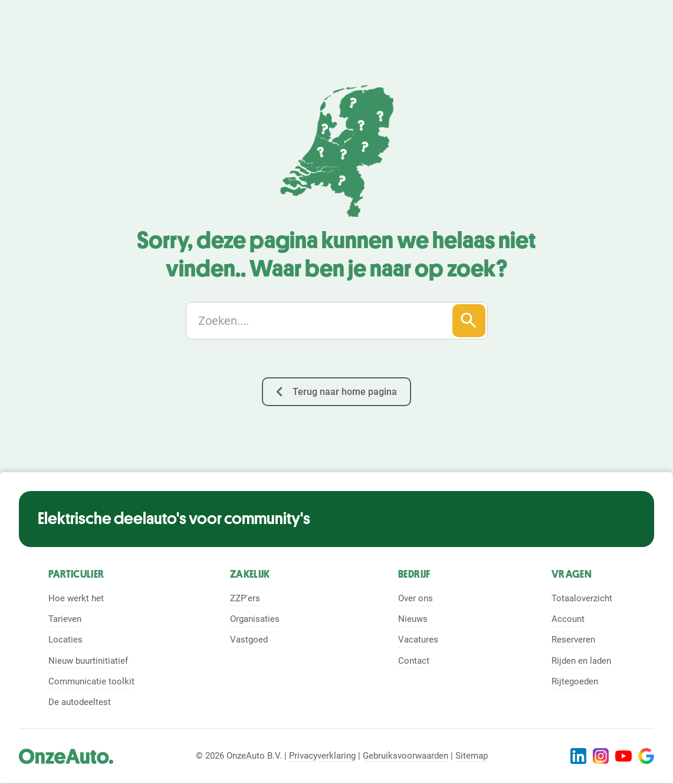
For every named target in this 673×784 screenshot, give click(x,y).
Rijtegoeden (575, 681)
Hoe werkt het (76, 598)
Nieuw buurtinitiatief (88, 661)
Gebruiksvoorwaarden (406, 756)
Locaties (65, 640)
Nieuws (413, 619)
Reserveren (573, 640)
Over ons (416, 598)
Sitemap (472, 756)
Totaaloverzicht (582, 598)
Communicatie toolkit (91, 681)
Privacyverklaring (322, 756)
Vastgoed (249, 640)
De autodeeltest (80, 702)
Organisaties (255, 619)
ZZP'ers (245, 598)
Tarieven (65, 619)
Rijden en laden (581, 661)
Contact (414, 661)
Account (568, 619)
